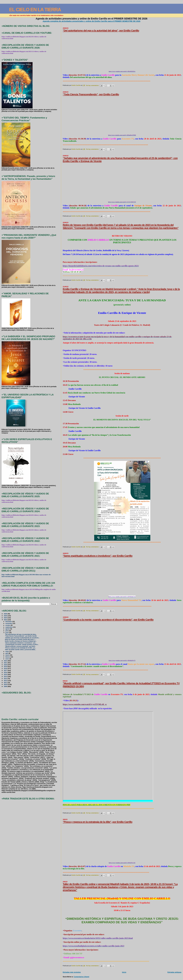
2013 (6, 679)
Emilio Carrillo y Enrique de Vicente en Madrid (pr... (21, 641)
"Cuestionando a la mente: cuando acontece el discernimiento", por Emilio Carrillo (108, 620)
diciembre (9, 621)
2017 (6, 671)
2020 (6, 665)
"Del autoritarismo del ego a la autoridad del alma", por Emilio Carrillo (101, 30)
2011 (6, 683)
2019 (6, 667)
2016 (6, 673)
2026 (6, 614)
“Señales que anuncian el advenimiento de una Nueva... (22, 638)
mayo (7, 651)
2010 (6, 684)
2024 (6, 618)
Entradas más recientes (72, 972)
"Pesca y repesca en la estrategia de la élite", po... (21, 648)
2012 (6, 681)
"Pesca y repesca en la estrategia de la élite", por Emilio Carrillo (98, 822)
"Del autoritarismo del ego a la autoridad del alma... (21, 634)
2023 (6, 620)
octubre (8, 625)
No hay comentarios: (93, 85)
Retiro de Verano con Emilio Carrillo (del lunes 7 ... (21, 639)
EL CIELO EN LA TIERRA (35, 10)
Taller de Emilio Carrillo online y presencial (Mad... (21, 650)
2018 (6, 669)
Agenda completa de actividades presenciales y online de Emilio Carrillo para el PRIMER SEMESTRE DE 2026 (91, 21)
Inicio (124, 972)
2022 (6, 661)
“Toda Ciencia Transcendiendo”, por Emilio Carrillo (91, 94)
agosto (8, 629)
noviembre (9, 623)
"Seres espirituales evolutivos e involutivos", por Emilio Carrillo (98, 556)
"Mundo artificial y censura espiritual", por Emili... (20, 646)
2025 (6, 616)
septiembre (9, 627)
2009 (6, 686)
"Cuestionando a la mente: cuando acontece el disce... (22, 645)
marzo (8, 655)
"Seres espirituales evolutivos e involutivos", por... (21, 643)
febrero (8, 657)
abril (7, 653)
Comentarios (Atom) (82, 977)
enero (7, 659)
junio (7, 633)
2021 (6, 663)
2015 (6, 675)
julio (7, 631)
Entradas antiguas (174, 972)
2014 (6, 677)
